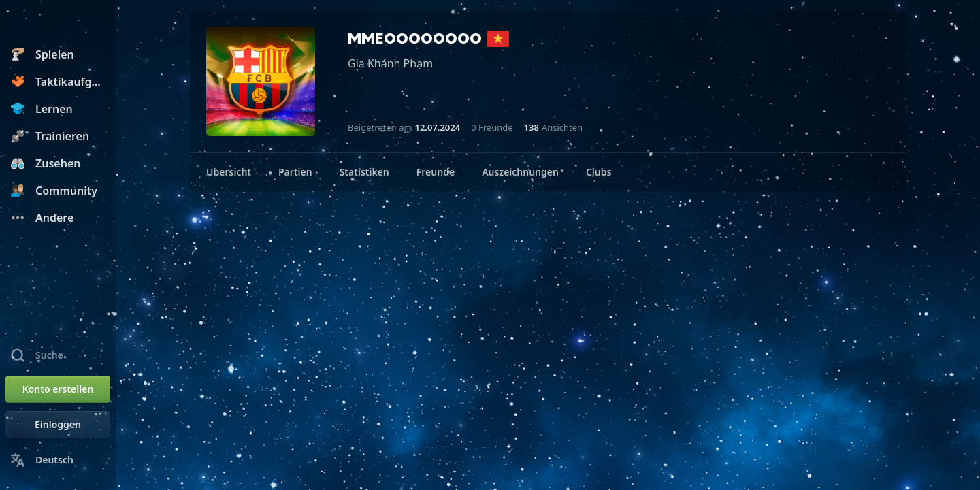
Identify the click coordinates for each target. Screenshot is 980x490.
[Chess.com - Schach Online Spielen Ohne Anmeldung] (58, 23)
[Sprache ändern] (58, 460)
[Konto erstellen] (58, 389)
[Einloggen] (58, 425)
